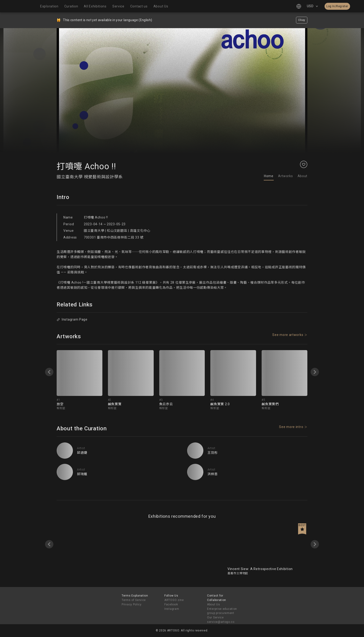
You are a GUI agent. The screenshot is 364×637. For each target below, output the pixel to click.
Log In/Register (337, 6)
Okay (302, 20)
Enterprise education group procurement (222, 611)
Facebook (171, 604)
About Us (214, 604)
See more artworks (288, 335)
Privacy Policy (132, 604)
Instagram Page (72, 319)
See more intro (291, 427)
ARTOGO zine (174, 600)
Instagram (172, 609)
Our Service (215, 617)
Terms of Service (134, 600)
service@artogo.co (221, 622)
